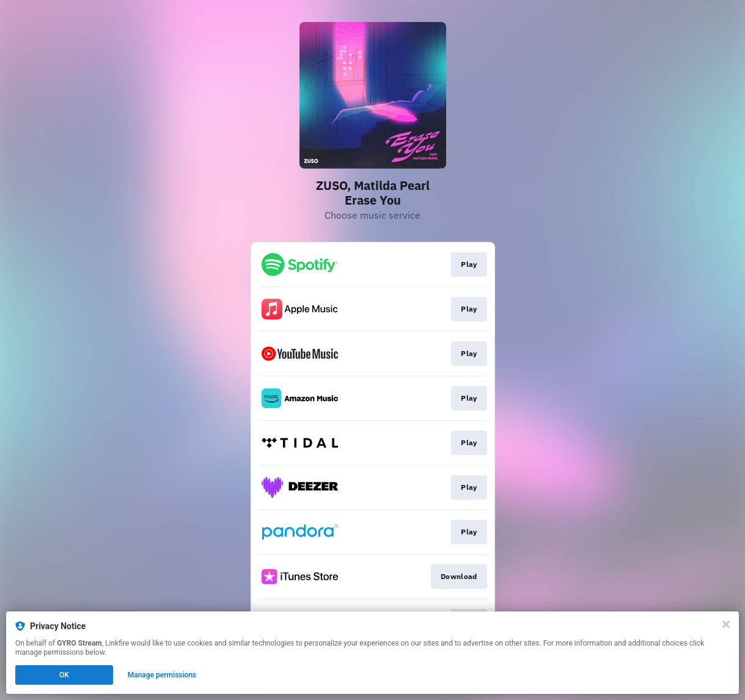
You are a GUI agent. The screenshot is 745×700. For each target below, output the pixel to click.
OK (64, 675)
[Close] (726, 624)
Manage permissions (162, 675)
